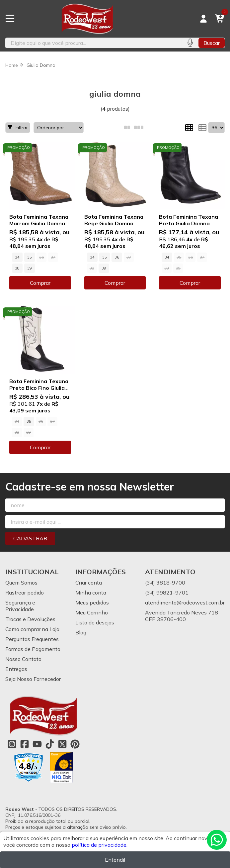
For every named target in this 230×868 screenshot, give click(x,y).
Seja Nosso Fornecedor (33, 679)
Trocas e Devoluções (30, 619)
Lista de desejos (95, 622)
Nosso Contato (23, 659)
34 (17, 257)
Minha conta (91, 593)
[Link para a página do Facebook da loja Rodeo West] (25, 744)
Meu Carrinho (92, 612)
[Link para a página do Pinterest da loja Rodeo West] (75, 744)
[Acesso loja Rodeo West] (203, 19)
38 (17, 268)
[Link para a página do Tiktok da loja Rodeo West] (50, 744)
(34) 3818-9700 (165, 583)
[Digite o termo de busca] (93, 43)
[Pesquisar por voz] (190, 43)
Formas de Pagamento (33, 649)
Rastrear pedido (25, 593)
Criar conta (89, 583)
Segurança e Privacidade (20, 606)
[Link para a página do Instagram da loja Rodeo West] (12, 744)
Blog (81, 632)
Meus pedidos (92, 602)
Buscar (212, 43)
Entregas (16, 669)
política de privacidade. (100, 845)
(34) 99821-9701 (167, 593)
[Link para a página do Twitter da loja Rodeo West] (62, 744)
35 (30, 257)
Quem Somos (21, 583)
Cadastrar (30, 538)
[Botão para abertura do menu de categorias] (10, 19)
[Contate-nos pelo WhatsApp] (217, 840)
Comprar (40, 283)
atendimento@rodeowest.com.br (185, 602)
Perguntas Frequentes (32, 639)
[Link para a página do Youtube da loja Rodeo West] (37, 744)
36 (117, 257)
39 (30, 268)
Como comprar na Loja (32, 629)
